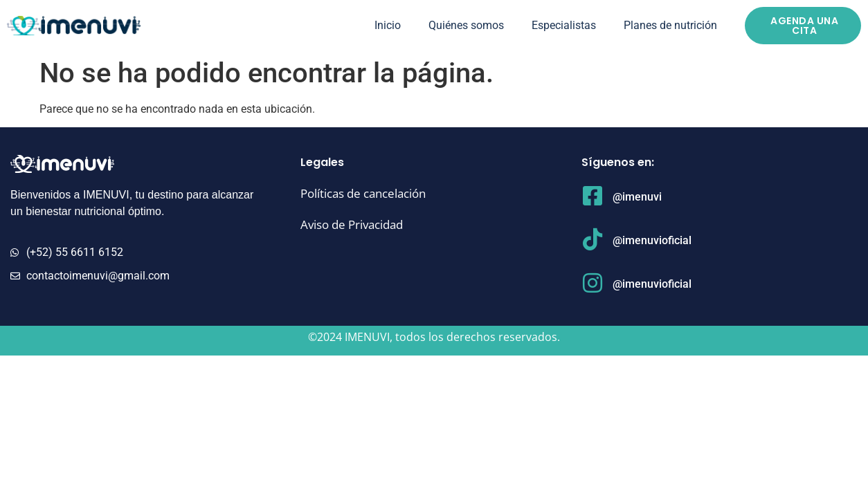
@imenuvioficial (652, 240)
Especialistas (564, 25)
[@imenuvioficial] (593, 239)
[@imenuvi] (593, 196)
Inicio (388, 25)
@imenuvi (637, 197)
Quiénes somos (466, 25)
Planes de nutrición (670, 25)
